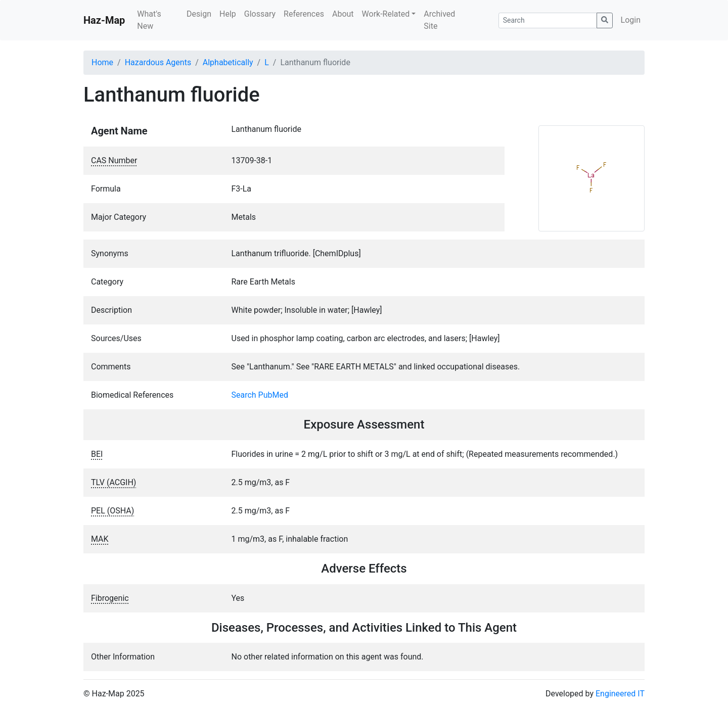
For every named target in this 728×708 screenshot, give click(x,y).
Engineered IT (620, 694)
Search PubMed (260, 395)
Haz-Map (104, 20)
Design (199, 14)
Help (228, 14)
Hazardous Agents (158, 62)
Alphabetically (228, 62)
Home (102, 62)
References (304, 14)
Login (631, 20)
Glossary (260, 14)
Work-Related (386, 14)
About (343, 14)
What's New (149, 20)
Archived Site (439, 20)
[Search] (548, 20)
